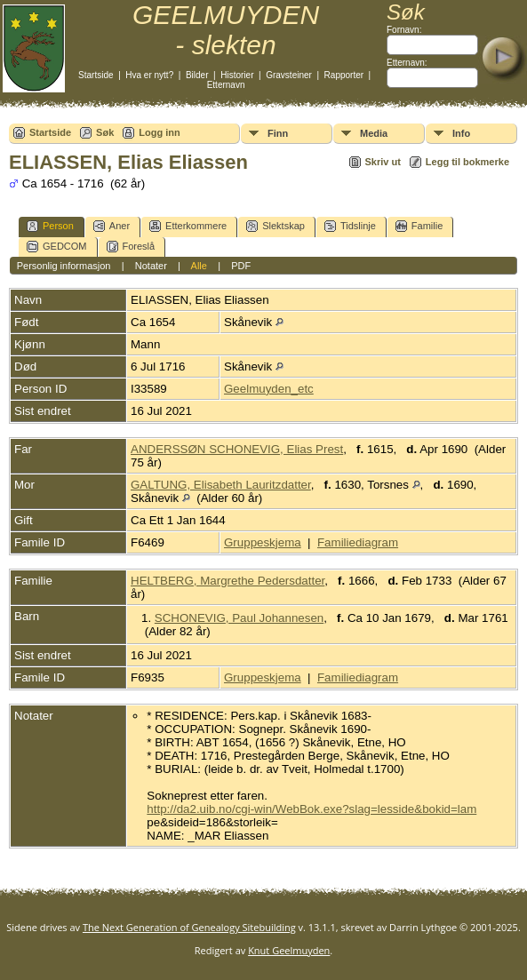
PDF (241, 266)
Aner (112, 226)
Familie (419, 226)
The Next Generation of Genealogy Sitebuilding (189, 927)
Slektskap (275, 226)
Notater (151, 266)
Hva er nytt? (149, 75)
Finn (278, 133)
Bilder (197, 75)
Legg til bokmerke (467, 162)
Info (461, 133)
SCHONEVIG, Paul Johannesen (239, 618)
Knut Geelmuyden (289, 950)
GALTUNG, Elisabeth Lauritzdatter (221, 485)
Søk (105, 132)
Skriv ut (383, 162)
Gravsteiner (289, 75)
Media (374, 133)
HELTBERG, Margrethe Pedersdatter (228, 581)
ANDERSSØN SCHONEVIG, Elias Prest (237, 449)
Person (50, 226)
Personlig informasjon (64, 266)
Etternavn (226, 85)
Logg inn (159, 132)
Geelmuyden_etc (269, 389)
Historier (237, 75)
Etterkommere (188, 226)
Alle (199, 266)
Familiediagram (358, 542)
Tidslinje (350, 226)
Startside (96, 75)
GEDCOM (57, 247)
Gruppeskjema (263, 542)
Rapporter (344, 75)
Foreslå (131, 247)
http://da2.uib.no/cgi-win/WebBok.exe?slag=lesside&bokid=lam (311, 809)
